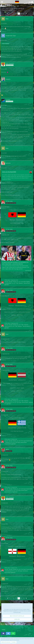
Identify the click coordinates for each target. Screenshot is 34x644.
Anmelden (17, 619)
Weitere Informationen (6, 642)
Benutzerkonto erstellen (17, 616)
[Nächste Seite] (26, 14)
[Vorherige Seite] (8, 14)
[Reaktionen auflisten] (3, 95)
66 (16, 13)
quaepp (15, 141)
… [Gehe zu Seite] (11, 13)
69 (24, 13)
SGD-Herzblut (6, 43)
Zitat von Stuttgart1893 (9, 172)
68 (21, 13)
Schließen (14, 642)
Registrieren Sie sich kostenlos (11, 611)
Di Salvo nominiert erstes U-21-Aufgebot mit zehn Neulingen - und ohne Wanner (15, 263)
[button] (2, 2)
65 (14, 13)
